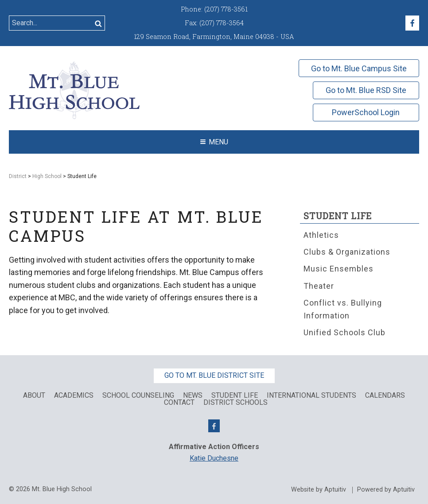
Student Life (338, 216)
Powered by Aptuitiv (386, 490)
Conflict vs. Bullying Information (343, 309)
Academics (74, 395)
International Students (311, 395)
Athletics (321, 235)
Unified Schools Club (344, 332)
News (193, 395)
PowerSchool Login (366, 112)
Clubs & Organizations (347, 252)
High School (47, 176)
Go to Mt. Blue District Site (214, 375)
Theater (319, 286)
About (34, 395)
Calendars (385, 395)
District (18, 176)
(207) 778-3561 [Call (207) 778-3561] (226, 9)
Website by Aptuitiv (319, 490)
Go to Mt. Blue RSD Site (366, 90)
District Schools (235, 403)
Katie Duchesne (214, 458)
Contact (179, 403)
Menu (214, 142)
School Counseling (138, 395)
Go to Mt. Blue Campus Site (359, 68)
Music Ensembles (339, 269)
